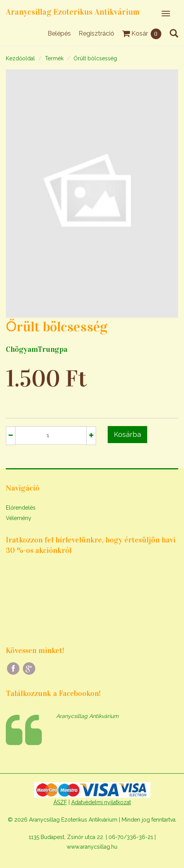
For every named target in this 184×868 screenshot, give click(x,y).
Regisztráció (96, 33)
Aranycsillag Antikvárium (87, 716)
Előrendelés (21, 508)
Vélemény (19, 518)
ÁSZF (60, 802)
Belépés (59, 33)
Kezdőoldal (20, 58)
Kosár (142, 33)
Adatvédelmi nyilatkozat (101, 802)
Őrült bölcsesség (95, 58)
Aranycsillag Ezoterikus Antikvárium (73, 12)
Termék (54, 58)
